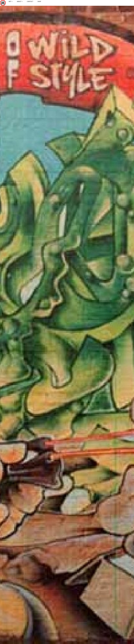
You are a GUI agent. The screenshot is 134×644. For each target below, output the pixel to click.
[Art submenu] (12, 1)
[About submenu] (22, 1)
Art (10, 1)
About (19, 1)
